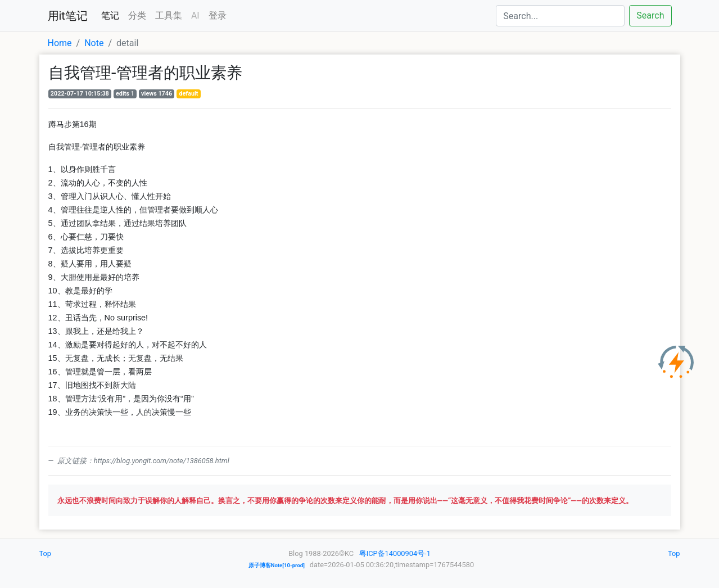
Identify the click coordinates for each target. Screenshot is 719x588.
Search (650, 15)
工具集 (169, 15)
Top (46, 553)
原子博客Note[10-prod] (277, 565)
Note (94, 43)
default (188, 94)
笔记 (110, 15)
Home (60, 43)
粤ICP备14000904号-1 (395, 553)
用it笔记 (68, 16)
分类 (137, 15)
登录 (218, 15)
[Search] (560, 16)
